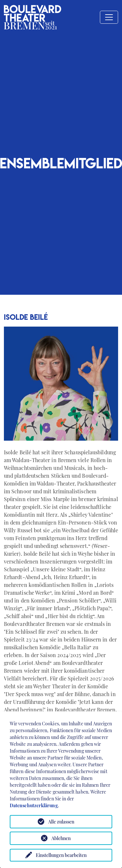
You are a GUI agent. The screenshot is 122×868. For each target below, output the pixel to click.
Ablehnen (61, 838)
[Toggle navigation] (109, 17)
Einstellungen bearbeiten (61, 855)
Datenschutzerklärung (34, 805)
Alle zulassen (61, 822)
